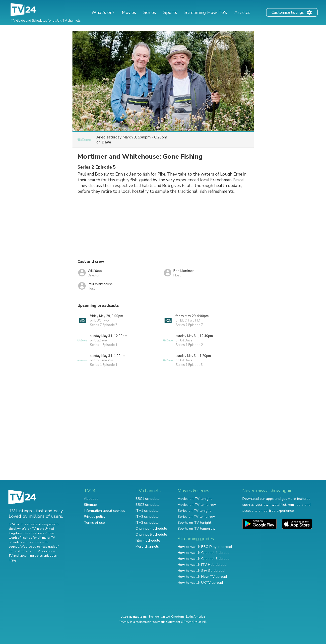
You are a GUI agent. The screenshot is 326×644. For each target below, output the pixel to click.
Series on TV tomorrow (196, 517)
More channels (147, 547)
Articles (242, 12)
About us (91, 499)
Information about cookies (104, 511)
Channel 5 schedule (151, 535)
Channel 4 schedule (151, 529)
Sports (170, 12)
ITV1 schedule (147, 511)
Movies (129, 12)
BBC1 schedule (148, 499)
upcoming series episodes (38, 556)
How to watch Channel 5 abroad (204, 559)
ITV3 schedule (147, 523)
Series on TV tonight (194, 511)
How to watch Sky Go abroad (201, 571)
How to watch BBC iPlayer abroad (205, 547)
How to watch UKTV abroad (200, 583)
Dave (106, 142)
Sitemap (90, 505)
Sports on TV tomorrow (196, 529)
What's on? (103, 12)
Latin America (196, 617)
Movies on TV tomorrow (197, 505)
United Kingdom (172, 617)
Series (150, 12)
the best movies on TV (24, 551)
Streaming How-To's (206, 12)
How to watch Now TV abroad (202, 577)
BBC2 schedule (148, 505)
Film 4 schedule (148, 541)
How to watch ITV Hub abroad (202, 565)
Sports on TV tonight (194, 523)
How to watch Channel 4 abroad (204, 553)
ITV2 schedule (147, 517)
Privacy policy (95, 517)
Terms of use (94, 523)
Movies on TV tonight (195, 499)
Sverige (154, 617)
